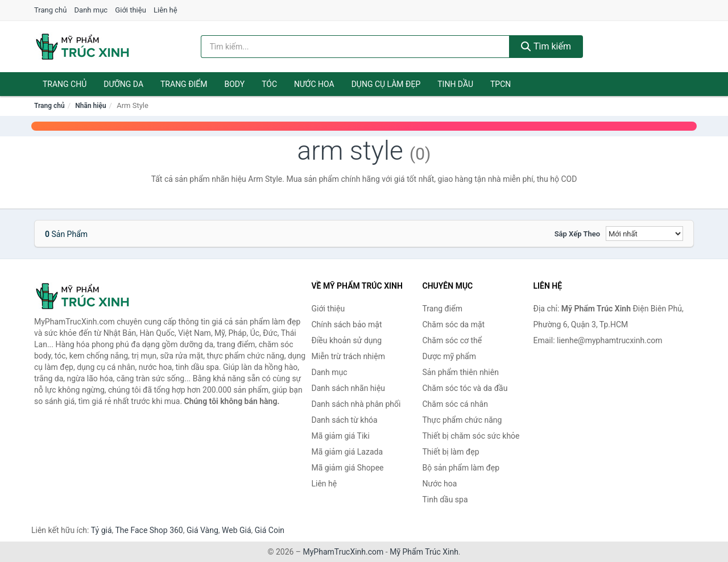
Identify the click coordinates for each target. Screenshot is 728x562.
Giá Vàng (202, 530)
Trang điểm (184, 84)
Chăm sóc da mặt (454, 324)
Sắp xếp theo (577, 234)
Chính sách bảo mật (347, 324)
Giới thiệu (130, 10)
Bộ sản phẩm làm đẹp (461, 468)
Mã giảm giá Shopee (348, 468)
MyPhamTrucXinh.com (344, 552)
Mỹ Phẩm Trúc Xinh (424, 552)
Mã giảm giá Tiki (341, 436)
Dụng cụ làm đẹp (386, 84)
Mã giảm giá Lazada (348, 452)
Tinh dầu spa (445, 499)
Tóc (269, 84)
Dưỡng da (123, 84)
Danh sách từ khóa (345, 420)
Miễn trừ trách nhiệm (348, 356)
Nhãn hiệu (90, 106)
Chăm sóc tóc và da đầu (465, 388)
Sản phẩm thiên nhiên (461, 372)
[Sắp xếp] (644, 234)
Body (235, 84)
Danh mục (91, 10)
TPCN (500, 84)
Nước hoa (314, 84)
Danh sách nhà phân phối (356, 404)
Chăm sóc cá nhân (455, 404)
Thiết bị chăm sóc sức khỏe (471, 436)
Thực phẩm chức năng (462, 420)
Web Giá (237, 530)
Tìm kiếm (546, 46)
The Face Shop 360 (149, 530)
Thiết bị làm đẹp (451, 452)
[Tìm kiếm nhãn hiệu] (355, 47)
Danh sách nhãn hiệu (349, 388)
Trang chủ (50, 10)
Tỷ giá (102, 530)
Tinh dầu (455, 84)
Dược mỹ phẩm (450, 356)
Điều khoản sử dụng (347, 340)
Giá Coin (270, 530)
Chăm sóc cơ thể (452, 340)
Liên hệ (166, 10)
